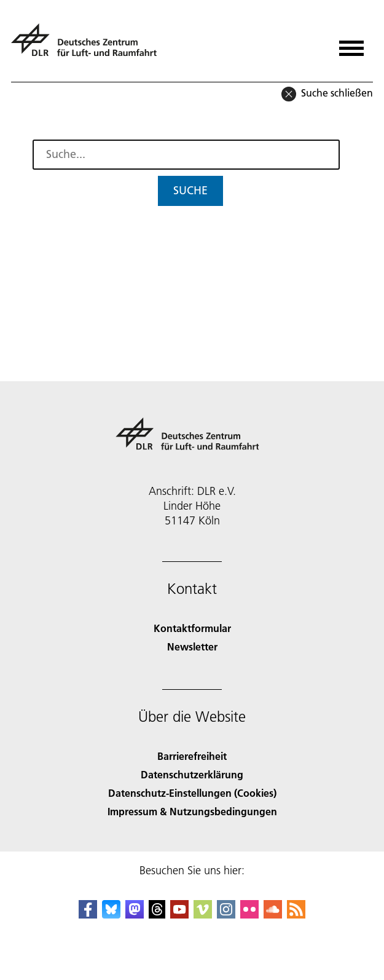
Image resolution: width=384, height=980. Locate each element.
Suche (190, 190)
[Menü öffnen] (351, 44)
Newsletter (192, 646)
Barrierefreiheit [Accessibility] (192, 756)
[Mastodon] (135, 915)
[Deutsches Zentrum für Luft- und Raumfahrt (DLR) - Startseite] (89, 45)
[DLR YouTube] (179, 915)
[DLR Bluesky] (111, 915)
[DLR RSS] (296, 915)
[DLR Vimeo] (203, 915)
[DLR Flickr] (249, 915)
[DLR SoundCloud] (273, 915)
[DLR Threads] (157, 915)
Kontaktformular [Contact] (192, 628)
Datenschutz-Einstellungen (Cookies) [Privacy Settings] (192, 793)
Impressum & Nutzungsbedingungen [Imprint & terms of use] (192, 811)
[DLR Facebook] (88, 915)
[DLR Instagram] (226, 915)
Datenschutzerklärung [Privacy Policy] (192, 774)
